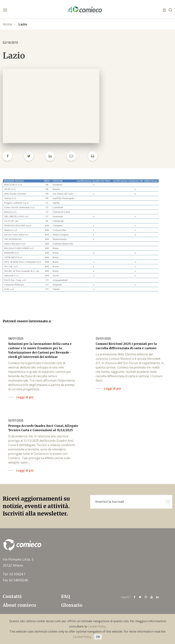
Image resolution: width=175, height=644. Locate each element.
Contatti (12, 596)
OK (98, 637)
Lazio (23, 24)
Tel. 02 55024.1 (14, 574)
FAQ (66, 596)
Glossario (72, 605)
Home (7, 24)
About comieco (19, 605)
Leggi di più (25, 397)
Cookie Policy (97, 626)
